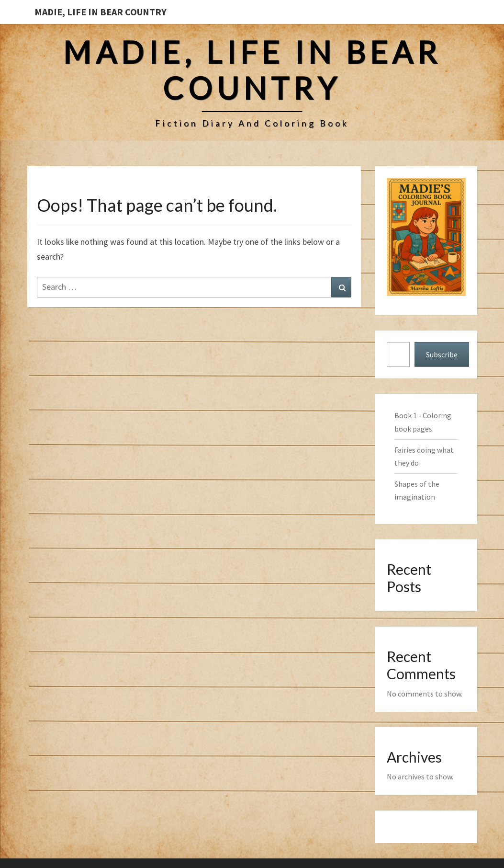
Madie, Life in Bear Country (101, 12)
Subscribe (442, 354)
